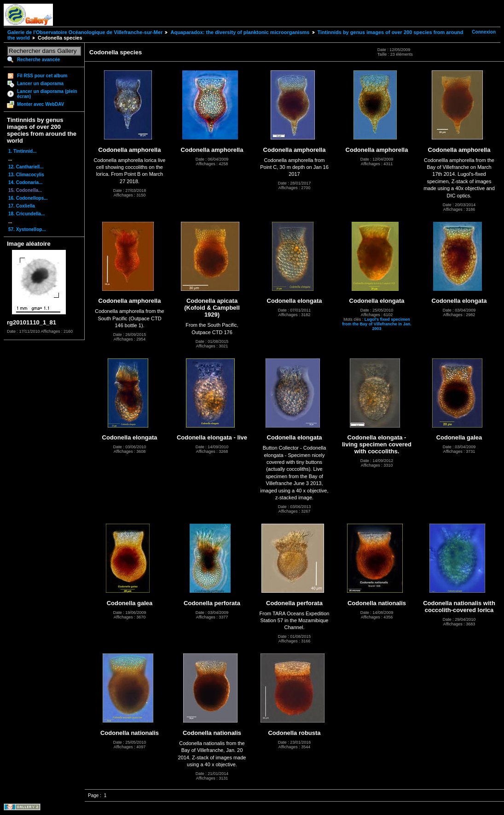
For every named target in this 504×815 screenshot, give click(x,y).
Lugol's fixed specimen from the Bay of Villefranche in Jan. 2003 (377, 324)
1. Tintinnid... (22, 151)
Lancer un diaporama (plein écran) (47, 94)
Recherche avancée (38, 60)
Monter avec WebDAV (41, 104)
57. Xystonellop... (27, 229)
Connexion (484, 32)
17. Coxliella (22, 206)
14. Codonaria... (25, 182)
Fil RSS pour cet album (42, 76)
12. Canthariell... (26, 167)
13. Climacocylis (26, 175)
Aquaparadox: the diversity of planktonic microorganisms (240, 32)
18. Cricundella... (26, 214)
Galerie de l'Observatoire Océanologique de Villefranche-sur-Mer (85, 32)
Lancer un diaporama (40, 84)
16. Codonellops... (28, 198)
